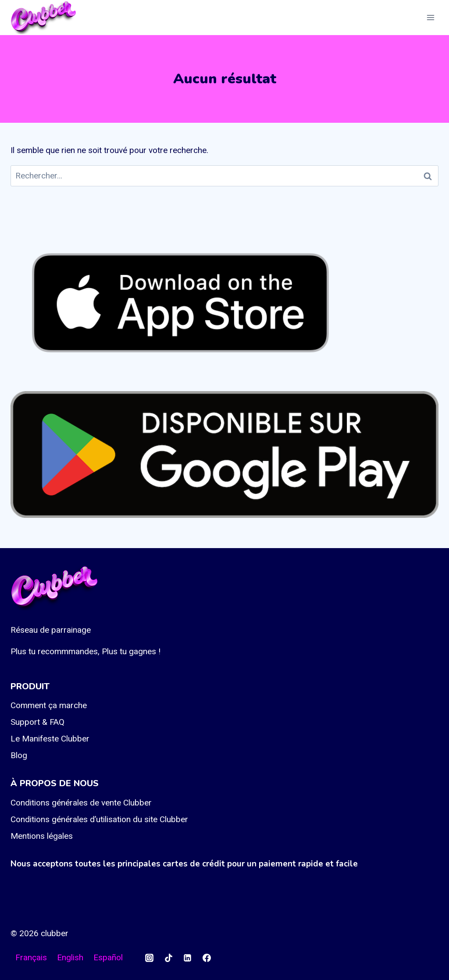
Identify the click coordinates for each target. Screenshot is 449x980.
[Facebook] (207, 958)
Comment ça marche (49, 705)
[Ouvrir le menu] (430, 17)
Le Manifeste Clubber (50, 739)
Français (31, 957)
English (70, 957)
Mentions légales (42, 836)
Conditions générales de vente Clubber (81, 803)
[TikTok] (168, 958)
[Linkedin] (188, 958)
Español (108, 957)
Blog (19, 755)
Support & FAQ (37, 722)
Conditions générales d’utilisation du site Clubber (99, 819)
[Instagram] (149, 958)
